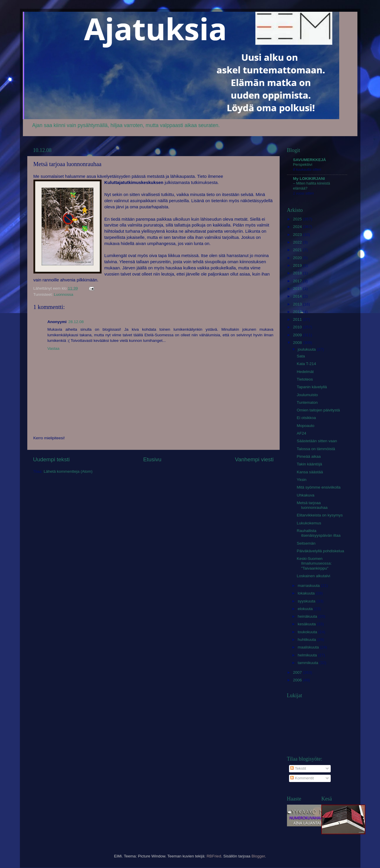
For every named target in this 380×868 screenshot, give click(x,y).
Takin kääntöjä (309, 464)
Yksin (302, 480)
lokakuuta (307, 593)
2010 (298, 327)
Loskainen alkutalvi (313, 576)
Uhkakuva (305, 495)
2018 (298, 273)
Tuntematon (307, 402)
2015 (298, 289)
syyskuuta (307, 601)
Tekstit (298, 768)
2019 (298, 265)
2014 (298, 296)
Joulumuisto (307, 395)
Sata (301, 356)
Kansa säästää (310, 472)
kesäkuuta (307, 624)
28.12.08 (76, 322)
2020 (298, 258)
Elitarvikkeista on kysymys (320, 515)
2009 (298, 335)
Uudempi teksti (51, 459)
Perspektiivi (303, 164)
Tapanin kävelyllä (312, 387)
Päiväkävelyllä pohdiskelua (320, 551)
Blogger (258, 856)
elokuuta (306, 609)
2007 (298, 672)
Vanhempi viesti (254, 459)
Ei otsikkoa (306, 418)
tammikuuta (309, 663)
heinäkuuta (308, 616)
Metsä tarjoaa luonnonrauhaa (312, 505)
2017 (298, 281)
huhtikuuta (308, 640)
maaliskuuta (309, 647)
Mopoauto (305, 426)
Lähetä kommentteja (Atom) (68, 471)
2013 (298, 304)
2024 (298, 227)
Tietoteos (305, 379)
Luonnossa (64, 294)
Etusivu (152, 459)
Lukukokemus (309, 523)
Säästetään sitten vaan (317, 441)
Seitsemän (306, 543)
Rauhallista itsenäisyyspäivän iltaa (319, 533)
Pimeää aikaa (309, 456)
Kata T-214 (306, 364)
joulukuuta (307, 349)
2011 (298, 319)
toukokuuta (308, 632)
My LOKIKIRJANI (309, 179)
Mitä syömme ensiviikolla (319, 487)
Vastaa (54, 348)
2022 (298, 242)
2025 (298, 219)
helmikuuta (308, 655)
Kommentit (302, 778)
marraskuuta (309, 586)
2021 (298, 250)
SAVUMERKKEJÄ (310, 160)
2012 (298, 312)
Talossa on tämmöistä (316, 449)
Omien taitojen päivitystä (318, 410)
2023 (298, 235)
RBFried (214, 856)
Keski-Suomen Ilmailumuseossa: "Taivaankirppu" (314, 563)
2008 (298, 343)
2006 (298, 680)
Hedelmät (305, 372)
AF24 (301, 433)
